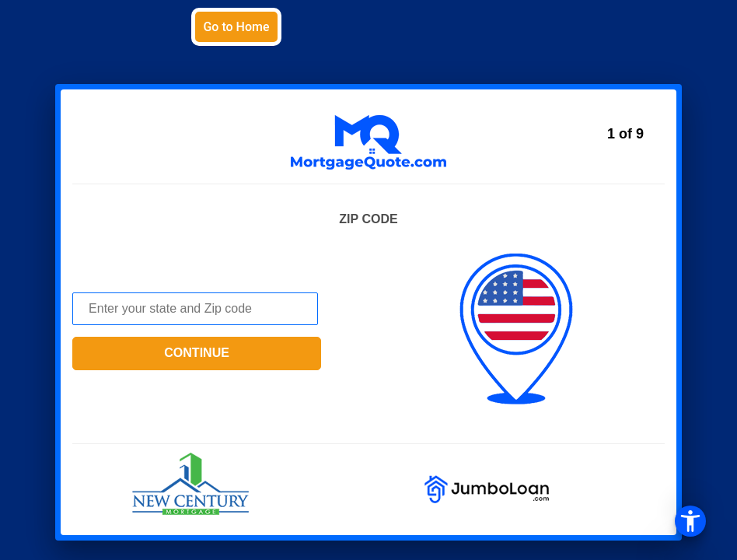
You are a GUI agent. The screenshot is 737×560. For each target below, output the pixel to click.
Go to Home (236, 27)
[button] (368, 280)
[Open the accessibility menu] (690, 521)
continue (197, 353)
